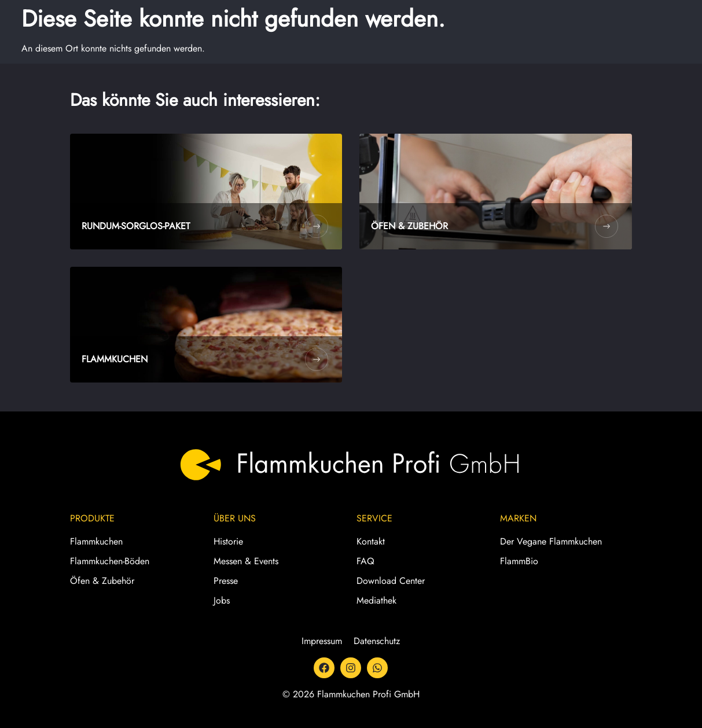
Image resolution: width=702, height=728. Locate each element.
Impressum (322, 641)
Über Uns (235, 518)
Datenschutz (377, 641)
